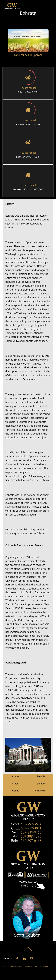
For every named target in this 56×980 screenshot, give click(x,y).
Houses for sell (28, 88)
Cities (15, 784)
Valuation (41, 784)
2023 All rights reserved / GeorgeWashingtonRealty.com (26, 967)
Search (41, 776)
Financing (41, 791)
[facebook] (17, 958)
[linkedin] (24, 958)
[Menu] (50, 4)
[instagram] (32, 958)
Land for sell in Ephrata (28, 55)
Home (15, 777)
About (15, 791)
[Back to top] (28, 950)
